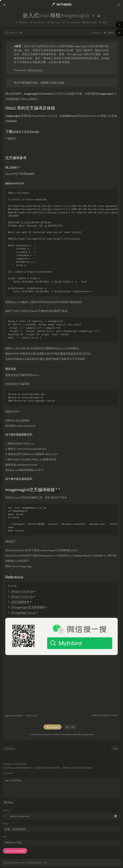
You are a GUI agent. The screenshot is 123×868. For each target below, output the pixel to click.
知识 (105, 22)
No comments (73, 22)
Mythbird (23, 22)
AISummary (35, 70)
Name (7, 810)
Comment (9, 773)
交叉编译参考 (20, 602)
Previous (10, 749)
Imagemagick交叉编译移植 (28, 607)
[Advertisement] (61, 682)
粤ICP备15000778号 (38, 863)
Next (115, 749)
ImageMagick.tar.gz (23, 612)
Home (10, 33)
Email (6, 824)
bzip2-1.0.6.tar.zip (22, 591)
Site (5, 837)
